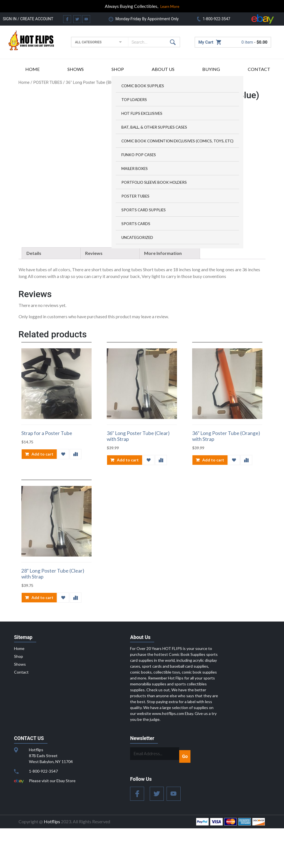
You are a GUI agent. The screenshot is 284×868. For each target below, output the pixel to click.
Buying (211, 69)
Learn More (170, 6)
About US (163, 69)
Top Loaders (134, 100)
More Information (163, 292)
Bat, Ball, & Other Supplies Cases (154, 127)
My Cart (206, 42)
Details (34, 292)
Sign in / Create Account (28, 19)
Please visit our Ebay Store (52, 820)
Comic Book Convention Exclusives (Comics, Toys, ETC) (177, 141)
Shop (118, 69)
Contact (259, 69)
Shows (76, 69)
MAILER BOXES (135, 169)
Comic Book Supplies (143, 86)
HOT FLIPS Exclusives (142, 113)
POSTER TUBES (135, 196)
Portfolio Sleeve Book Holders (154, 182)
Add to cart (42, 494)
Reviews (94, 292)
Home (32, 69)
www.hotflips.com (168, 753)
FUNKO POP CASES (139, 155)
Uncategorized (137, 237)
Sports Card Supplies (144, 210)
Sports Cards (136, 224)
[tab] (52, 293)
